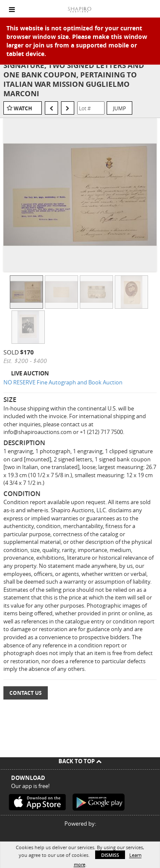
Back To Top (80, 761)
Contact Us (26, 693)
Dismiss (110, 855)
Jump (119, 108)
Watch (23, 108)
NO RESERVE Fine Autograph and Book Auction (63, 382)
